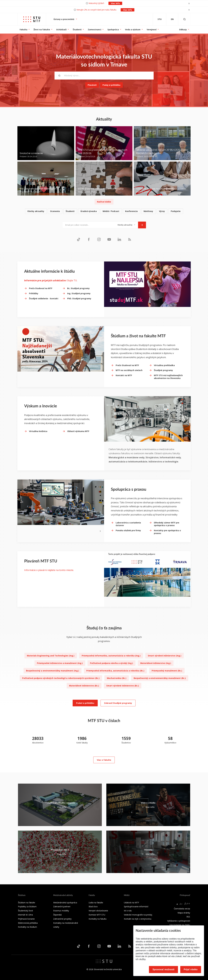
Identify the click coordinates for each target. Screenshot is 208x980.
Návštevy (148, 211)
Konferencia (131, 211)
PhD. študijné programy (79, 298)
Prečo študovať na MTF (41, 288)
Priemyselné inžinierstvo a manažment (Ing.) (60, 663)
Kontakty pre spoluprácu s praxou (167, 532)
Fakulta (24, 30)
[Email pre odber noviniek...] (88, 225)
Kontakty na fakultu (98, 919)
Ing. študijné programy (79, 293)
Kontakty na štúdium (27, 927)
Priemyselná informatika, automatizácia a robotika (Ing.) (111, 656)
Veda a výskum (133, 30)
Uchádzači (61, 30)
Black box (93, 906)
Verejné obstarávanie (98, 911)
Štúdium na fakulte (27, 903)
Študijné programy (163, 370)
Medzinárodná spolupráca (65, 903)
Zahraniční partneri (62, 906)
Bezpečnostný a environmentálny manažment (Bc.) (160, 678)
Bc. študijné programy (78, 288)
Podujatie (176, 211)
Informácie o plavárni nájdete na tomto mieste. (49, 570)
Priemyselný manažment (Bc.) (167, 671)
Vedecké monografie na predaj (138, 915)
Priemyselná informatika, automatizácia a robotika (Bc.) (115, 671)
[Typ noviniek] (126, 225)
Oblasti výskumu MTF (78, 431)
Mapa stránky (184, 913)
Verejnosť (152, 30)
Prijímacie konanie (26, 919)
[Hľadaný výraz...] (104, 76)
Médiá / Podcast (111, 211)
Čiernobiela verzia (182, 909)
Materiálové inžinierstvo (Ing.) (156, 663)
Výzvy (162, 211)
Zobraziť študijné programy (118, 703)
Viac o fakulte (104, 760)
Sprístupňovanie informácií (136, 906)
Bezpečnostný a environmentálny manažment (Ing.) (53, 671)
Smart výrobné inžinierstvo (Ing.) (165, 656)
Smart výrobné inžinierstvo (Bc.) (123, 686)
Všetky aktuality (36, 211)
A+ (181, 904)
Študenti (77, 30)
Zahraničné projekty (62, 919)
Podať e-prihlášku (85, 703)
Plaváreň (92, 85)
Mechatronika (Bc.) (117, 678)
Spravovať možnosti (163, 969)
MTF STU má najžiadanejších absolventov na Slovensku (168, 377)
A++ (187, 904)
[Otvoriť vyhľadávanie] (184, 19)
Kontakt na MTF (124, 375)
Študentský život (25, 911)
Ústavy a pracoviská (64, 19)
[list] (104, 211)
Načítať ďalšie (104, 202)
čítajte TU (51, 280)
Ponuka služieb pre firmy (128, 530)
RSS (188, 917)
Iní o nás (128, 911)
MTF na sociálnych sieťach (129, 370)
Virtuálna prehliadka (164, 365)
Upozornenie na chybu (180, 925)
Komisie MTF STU (97, 915)
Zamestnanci (95, 30)
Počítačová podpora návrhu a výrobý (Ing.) (112, 663)
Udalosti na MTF (131, 903)
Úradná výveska (89, 211)
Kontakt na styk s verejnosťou (138, 919)
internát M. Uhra (25, 915)
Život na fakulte (42, 30)
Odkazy (183, 30)
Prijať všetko (191, 969)
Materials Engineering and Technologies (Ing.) (51, 656)
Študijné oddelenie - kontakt (44, 298)
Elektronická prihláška (28, 923)
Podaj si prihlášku (111, 85)
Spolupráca (113, 30)
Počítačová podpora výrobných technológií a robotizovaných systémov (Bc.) (61, 678)
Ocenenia (55, 211)
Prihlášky (34, 293)
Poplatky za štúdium (27, 906)
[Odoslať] (142, 225)
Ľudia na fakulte (96, 903)
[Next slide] (100, 531)
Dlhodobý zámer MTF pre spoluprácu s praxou (167, 524)
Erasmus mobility (61, 911)
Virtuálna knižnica (38, 431)
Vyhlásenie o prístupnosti (179, 921)
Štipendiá (57, 915)
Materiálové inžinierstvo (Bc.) (84, 686)
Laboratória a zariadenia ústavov (128, 524)
